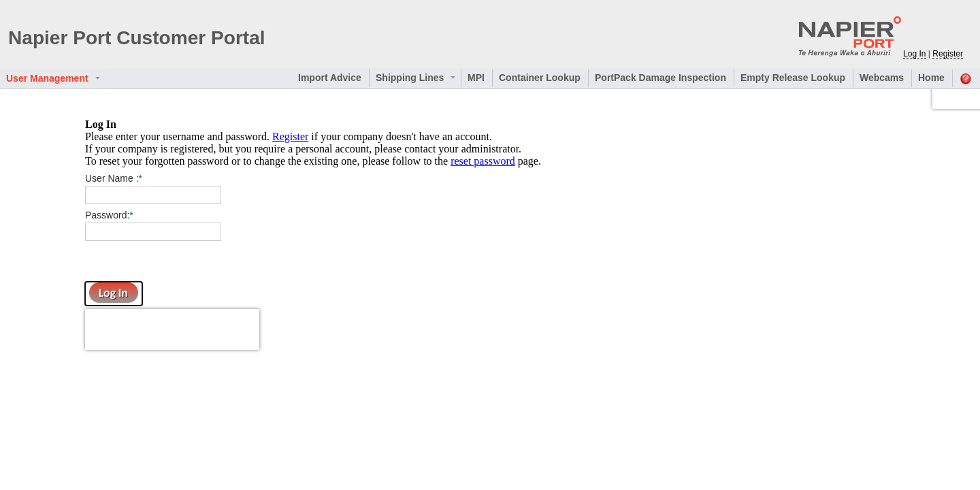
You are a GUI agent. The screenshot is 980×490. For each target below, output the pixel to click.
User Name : (112, 178)
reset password (483, 161)
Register (290, 136)
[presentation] (172, 329)
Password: (107, 215)
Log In (914, 54)
